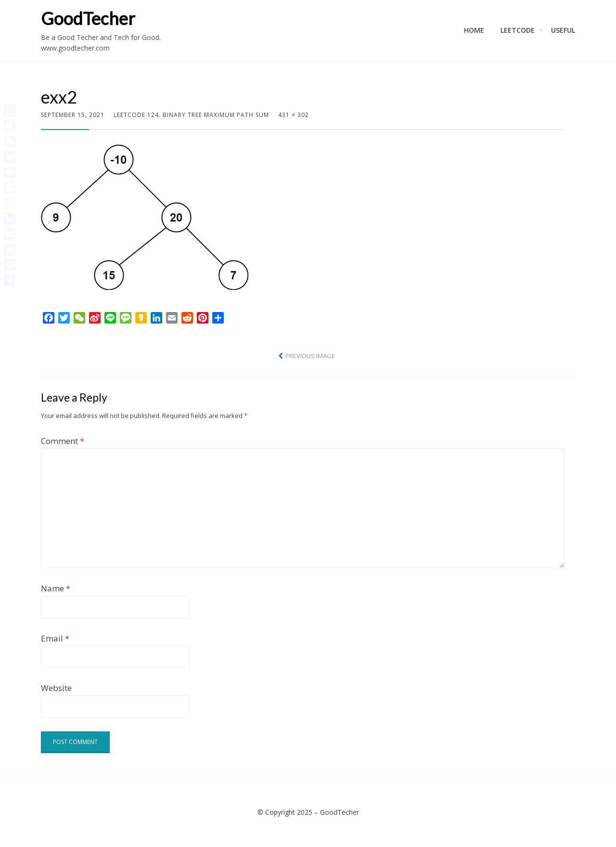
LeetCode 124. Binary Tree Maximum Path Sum (191, 115)
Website (56, 688)
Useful (563, 30)
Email (55, 638)
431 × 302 (294, 115)
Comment (63, 441)
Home (474, 30)
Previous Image (310, 356)
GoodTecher (88, 18)
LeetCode (518, 30)
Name (56, 588)
